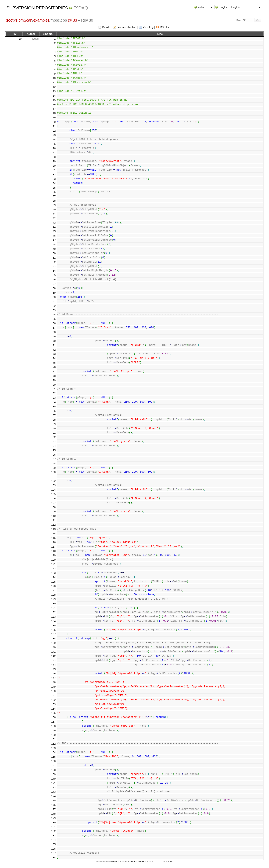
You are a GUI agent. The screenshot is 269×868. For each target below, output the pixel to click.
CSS (170, 862)
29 (54, 161)
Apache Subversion (137, 862)
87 (54, 415)
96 (54, 455)
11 (54, 82)
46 (54, 236)
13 (54, 91)
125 (53, 582)
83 (54, 398)
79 (54, 380)
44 (54, 227)
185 (53, 844)
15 (54, 100)
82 (54, 393)
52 (54, 262)
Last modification (127, 27)
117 (53, 547)
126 (53, 586)
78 (54, 376)
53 (54, 266)
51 (54, 258)
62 (54, 306)
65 (54, 319)
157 (53, 722)
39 (54, 205)
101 (53, 476)
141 (53, 652)
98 (54, 463)
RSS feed (166, 27)
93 (54, 441)
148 (53, 682)
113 (53, 529)
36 (54, 192)
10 (54, 78)
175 (53, 800)
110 (53, 516)
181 (53, 827)
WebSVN (113, 862)
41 (54, 214)
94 (54, 446)
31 (54, 170)
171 (53, 783)
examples (41, 20)
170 (53, 779)
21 (54, 126)
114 (53, 533)
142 (53, 656)
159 (53, 730)
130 (53, 603)
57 (54, 284)
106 (53, 498)
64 (54, 314)
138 (53, 638)
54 (54, 271)
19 (54, 117)
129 (53, 599)
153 (53, 704)
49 (54, 249)
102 (53, 481)
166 (53, 761)
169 (53, 774)
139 (53, 643)
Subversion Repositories (37, 8)
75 (54, 363)
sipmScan (24, 20)
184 (53, 840)
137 (53, 634)
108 (53, 507)
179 (53, 818)
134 (53, 621)
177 (53, 809)
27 (54, 152)
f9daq (81, 8)
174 (53, 796)
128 (53, 595)
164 (53, 752)
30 (20, 39)
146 (53, 673)
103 (53, 485)
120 (53, 560)
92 (54, 437)
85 (54, 406)
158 (53, 726)
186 (53, 849)
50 (54, 253)
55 (54, 275)
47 (54, 240)
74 (54, 358)
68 (54, 332)
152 (53, 700)
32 (54, 174)
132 (53, 612)
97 (54, 459)
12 (54, 87)
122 (53, 568)
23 (54, 135)
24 (54, 139)
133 (53, 617)
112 (53, 525)
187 (53, 853)
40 (54, 209)
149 (53, 687)
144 (53, 665)
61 (54, 301)
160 (53, 735)
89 (54, 424)
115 (53, 538)
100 (53, 472)
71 (54, 345)
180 (53, 822)
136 (53, 630)
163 (53, 748)
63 (54, 310)
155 (53, 713)
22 (54, 131)
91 (54, 433)
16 (54, 104)
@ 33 (73, 20)
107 (53, 503)
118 (53, 551)
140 (53, 647)
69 (54, 336)
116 (53, 542)
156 (53, 717)
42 (54, 218)
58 (54, 288)
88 (54, 420)
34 (54, 183)
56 (54, 279)
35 (54, 188)
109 (53, 511)
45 (54, 231)
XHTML (162, 862)
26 (54, 148)
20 (54, 122)
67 (54, 328)
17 (54, 109)
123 (53, 573)
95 (54, 450)
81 (54, 389)
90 (54, 428)
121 (53, 564)
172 (53, 787)
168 (53, 770)
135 (53, 625)
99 (54, 468)
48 (54, 244)
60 (54, 297)
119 (53, 555)
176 (53, 805)
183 (53, 835)
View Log (148, 27)
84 (54, 402)
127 (53, 590)
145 (53, 669)
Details (106, 27)
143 (53, 660)
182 (53, 831)
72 (54, 350)
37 (54, 196)
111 (53, 520)
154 (53, 709)
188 (53, 857)
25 (54, 144)
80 (54, 385)
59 (54, 293)
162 (53, 744)
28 (54, 157)
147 (53, 678)
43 (54, 223)
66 (54, 323)
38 (54, 201)
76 (54, 367)
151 (53, 695)
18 (54, 113)
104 (53, 490)
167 (53, 765)
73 (54, 354)
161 (53, 739)
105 (53, 494)
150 (53, 691)
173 (53, 792)
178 (53, 814)
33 (54, 179)
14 (54, 96)
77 (54, 371)
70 (54, 341)
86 (54, 411)
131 (53, 608)
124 (53, 577)
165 (53, 757)
